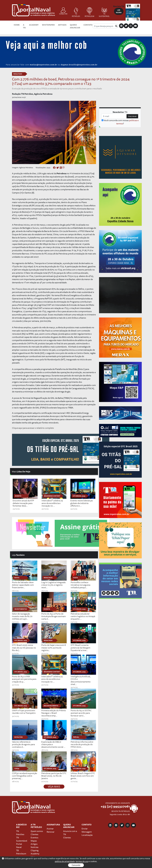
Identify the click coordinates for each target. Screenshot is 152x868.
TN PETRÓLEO (76, 12)
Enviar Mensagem (87, 830)
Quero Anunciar (75, 26)
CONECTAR (63, 11)
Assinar (50, 829)
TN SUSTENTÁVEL (104, 12)
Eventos (34, 838)
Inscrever (132, 116)
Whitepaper (48, 25)
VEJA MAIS (54, 787)
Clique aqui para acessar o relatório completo (33, 428)
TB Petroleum (21, 852)
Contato (88, 25)
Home (17, 25)
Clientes (34, 834)
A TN (24, 26)
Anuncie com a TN (70, 833)
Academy (34, 25)
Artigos (62, 25)
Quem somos (37, 831)
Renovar (51, 832)
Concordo (76, 865)
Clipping (35, 850)
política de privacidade (65, 861)
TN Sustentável (22, 839)
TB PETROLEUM (89, 12)
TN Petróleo (20, 833)
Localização (87, 835)
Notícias (35, 847)
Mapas (34, 841)
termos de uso (82, 861)
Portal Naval (19, 846)
